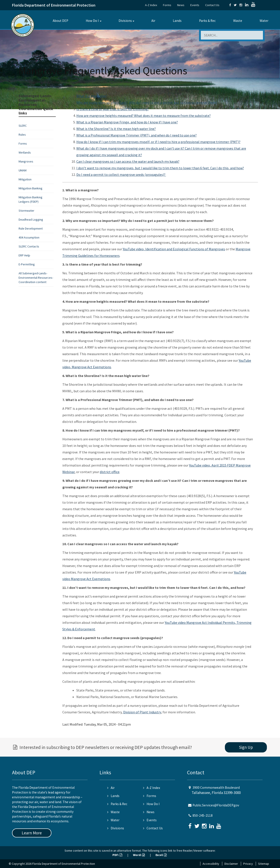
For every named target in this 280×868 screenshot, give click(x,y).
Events (195, 5)
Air (153, 21)
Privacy (248, 864)
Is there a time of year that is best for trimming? (113, 109)
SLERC (23, 126)
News (181, 5)
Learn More (32, 833)
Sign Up (246, 747)
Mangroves (26, 161)
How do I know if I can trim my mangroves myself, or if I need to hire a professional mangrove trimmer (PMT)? (158, 142)
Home (23, 82)
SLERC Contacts (29, 246)
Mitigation (25, 179)
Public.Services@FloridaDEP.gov (216, 805)
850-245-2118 (203, 815)
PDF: (117, 855)
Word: (139, 855)
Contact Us (212, 5)
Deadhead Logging (31, 220)
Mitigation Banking (31, 188)
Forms (167, 5)
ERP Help (24, 255)
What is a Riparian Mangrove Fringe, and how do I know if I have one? (127, 122)
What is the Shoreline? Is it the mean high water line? (116, 129)
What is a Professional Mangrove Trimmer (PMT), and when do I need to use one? (136, 135)
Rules (22, 135)
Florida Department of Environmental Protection (54, 5)
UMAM (23, 170)
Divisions (125, 21)
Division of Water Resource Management (63, 82)
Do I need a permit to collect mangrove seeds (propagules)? (121, 175)
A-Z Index (151, 5)
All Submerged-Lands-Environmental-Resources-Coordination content (36, 278)
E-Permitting (27, 264)
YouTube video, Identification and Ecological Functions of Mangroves (174, 249)
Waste (238, 21)
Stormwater (26, 211)
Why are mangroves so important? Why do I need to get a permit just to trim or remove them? (147, 102)
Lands (177, 21)
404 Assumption (29, 237)
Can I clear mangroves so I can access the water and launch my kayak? (128, 161)
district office (110, 472)
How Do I (92, 21)
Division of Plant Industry (142, 712)
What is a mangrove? (92, 96)
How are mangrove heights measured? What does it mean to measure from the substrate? (143, 116)
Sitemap (264, 864)
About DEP (60, 21)
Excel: (161, 855)
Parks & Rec (207, 21)
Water (264, 21)
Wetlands (25, 152)
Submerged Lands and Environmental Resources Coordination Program (127, 82)
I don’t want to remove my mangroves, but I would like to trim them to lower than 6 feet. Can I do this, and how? (160, 168)
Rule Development (31, 228)
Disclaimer (231, 864)
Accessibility (211, 864)
